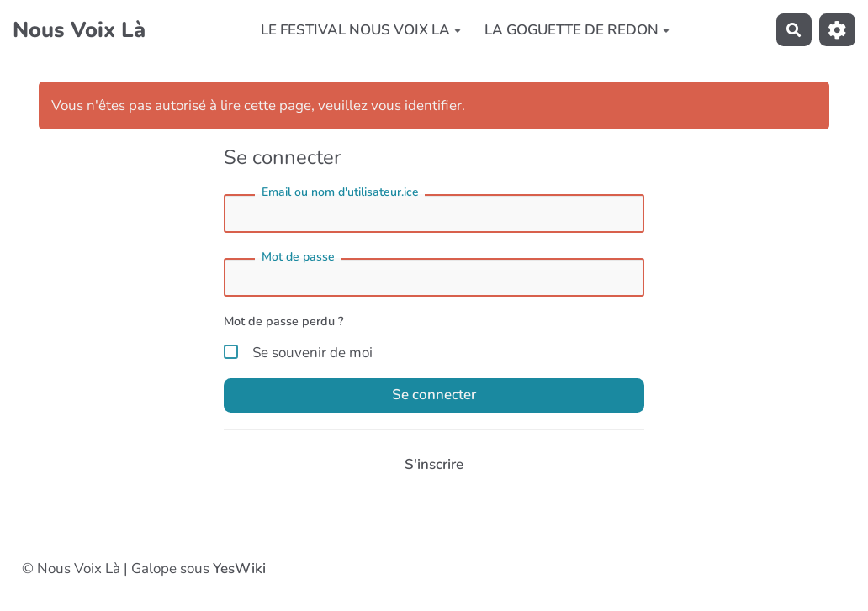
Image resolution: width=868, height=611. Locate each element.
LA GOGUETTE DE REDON (577, 30)
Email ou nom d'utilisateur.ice (340, 192)
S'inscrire (434, 464)
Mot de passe (298, 257)
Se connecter (434, 395)
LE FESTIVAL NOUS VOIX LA (361, 30)
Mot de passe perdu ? (284, 321)
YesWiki (239, 569)
